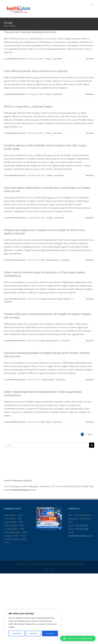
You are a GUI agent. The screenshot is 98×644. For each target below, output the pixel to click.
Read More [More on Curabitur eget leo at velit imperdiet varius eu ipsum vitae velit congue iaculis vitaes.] (90, 175)
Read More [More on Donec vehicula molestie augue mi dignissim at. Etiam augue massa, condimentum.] (90, 299)
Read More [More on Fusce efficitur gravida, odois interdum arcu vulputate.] (90, 94)
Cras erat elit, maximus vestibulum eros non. (30, 32)
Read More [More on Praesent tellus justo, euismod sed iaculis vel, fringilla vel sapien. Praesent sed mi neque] (90, 341)
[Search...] (46, 445)
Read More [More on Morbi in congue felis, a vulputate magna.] (90, 133)
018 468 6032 (82, 525)
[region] (33, 624)
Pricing (48, 59)
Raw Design (78, 564)
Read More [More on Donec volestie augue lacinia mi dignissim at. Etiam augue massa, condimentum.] (90, 422)
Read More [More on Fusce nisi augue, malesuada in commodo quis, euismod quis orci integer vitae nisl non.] (90, 218)
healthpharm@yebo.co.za (81, 536)
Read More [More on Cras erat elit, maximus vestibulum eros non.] (90, 59)
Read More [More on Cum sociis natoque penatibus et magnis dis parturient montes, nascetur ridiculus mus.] (90, 380)
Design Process (47, 299)
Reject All (33, 633)
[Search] (92, 445)
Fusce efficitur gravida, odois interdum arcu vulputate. (36, 71)
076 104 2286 (82, 529)
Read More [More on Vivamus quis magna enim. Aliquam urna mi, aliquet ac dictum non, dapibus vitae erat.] (90, 260)
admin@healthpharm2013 (16, 59)
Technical (55, 260)
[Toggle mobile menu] (93, 5)
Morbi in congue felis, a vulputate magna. (28, 106)
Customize (17, 633)
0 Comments (58, 59)
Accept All (50, 633)
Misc (43, 260)
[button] (78, 638)
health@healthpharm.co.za (23, 490)
